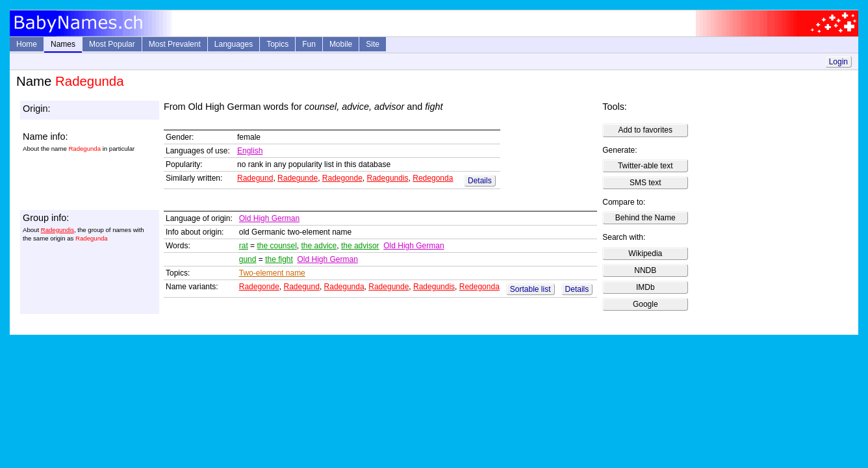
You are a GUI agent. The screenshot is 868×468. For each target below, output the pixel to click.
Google (645, 304)
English (250, 151)
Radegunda (344, 287)
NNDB (645, 270)
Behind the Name (645, 218)
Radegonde (342, 178)
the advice (319, 246)
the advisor (360, 246)
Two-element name (272, 273)
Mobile (341, 44)
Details (480, 181)
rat (244, 246)
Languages (234, 44)
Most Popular (112, 44)
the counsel (276, 246)
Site (373, 44)
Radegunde (298, 178)
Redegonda (433, 178)
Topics (277, 44)
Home (27, 44)
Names (63, 44)
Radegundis (388, 178)
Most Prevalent (175, 44)
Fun (309, 44)
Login (838, 62)
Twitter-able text (645, 166)
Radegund (255, 178)
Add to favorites (645, 130)
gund (248, 259)
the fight (279, 259)
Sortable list (530, 289)
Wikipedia (645, 253)
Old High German (269, 218)
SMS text (645, 183)
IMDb (645, 287)
